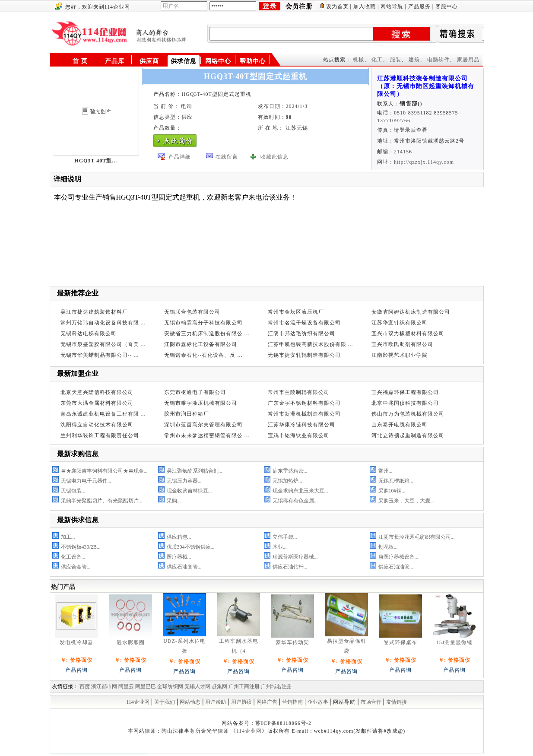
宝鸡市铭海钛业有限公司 (299, 435)
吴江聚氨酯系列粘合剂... (195, 471)
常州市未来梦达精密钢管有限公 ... (207, 435)
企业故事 (318, 702)
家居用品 (468, 60)
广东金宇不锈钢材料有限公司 (304, 403)
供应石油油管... (396, 567)
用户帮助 (216, 702)
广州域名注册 (276, 686)
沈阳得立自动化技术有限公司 (97, 425)
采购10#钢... (392, 491)
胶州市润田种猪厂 (187, 414)
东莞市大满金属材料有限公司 (97, 403)
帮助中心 (253, 61)
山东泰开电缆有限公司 (400, 425)
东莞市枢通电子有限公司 (195, 392)
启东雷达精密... (290, 471)
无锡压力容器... (184, 481)
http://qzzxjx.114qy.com (424, 162)
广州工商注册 (244, 686)
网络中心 (218, 61)
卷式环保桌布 (400, 642)
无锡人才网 (197, 686)
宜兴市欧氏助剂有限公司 (402, 344)
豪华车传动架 (292, 642)
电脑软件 (438, 60)
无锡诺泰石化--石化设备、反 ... (203, 355)
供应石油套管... (184, 567)
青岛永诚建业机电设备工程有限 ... (103, 414)
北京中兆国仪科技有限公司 (405, 403)
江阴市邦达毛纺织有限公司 (301, 334)
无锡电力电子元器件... (86, 481)
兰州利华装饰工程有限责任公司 (100, 435)
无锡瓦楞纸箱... (396, 481)
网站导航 (392, 6)
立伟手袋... (285, 537)
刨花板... (388, 547)
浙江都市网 (104, 686)
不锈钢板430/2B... (81, 547)
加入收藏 (365, 6)
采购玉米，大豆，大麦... (406, 501)
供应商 (149, 61)
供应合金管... (76, 567)
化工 (377, 60)
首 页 (80, 61)
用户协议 (241, 702)
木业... (280, 547)
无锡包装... (73, 491)
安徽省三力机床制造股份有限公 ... (207, 334)
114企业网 (138, 702)
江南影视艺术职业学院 (400, 355)
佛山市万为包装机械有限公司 (408, 414)
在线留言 (227, 157)
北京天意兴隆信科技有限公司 (97, 392)
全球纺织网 (170, 686)
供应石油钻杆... (290, 567)
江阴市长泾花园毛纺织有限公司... (417, 537)
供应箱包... (179, 537)
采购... (174, 501)
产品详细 (180, 157)
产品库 (115, 61)
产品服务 (419, 6)
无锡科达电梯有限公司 (89, 334)
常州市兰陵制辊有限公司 (299, 392)
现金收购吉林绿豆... (189, 491)
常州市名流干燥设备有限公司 (304, 323)
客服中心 (447, 6)
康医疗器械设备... (398, 557)
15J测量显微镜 (455, 642)
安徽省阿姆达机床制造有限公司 (411, 312)
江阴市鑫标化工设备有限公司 (201, 344)
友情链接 (397, 702)
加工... (68, 537)
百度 (85, 686)
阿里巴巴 (146, 686)
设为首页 (337, 6)
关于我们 (165, 702)
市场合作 (371, 702)
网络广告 (267, 702)
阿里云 (126, 686)
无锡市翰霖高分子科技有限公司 (203, 323)
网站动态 (190, 702)
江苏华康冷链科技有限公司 (301, 425)
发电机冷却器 (76, 642)
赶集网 (219, 686)
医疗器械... (179, 557)
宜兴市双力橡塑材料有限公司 (408, 334)
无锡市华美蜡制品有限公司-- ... (100, 355)
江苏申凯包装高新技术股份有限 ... (311, 344)
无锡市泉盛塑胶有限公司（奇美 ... (103, 344)
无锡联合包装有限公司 (192, 312)
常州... (385, 471)
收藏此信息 (274, 157)
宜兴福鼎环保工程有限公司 (405, 392)
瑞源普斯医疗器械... (295, 557)
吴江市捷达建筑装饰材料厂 (94, 312)
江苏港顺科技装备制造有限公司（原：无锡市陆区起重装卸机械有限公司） (426, 86)
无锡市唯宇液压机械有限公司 (201, 403)
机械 (359, 60)
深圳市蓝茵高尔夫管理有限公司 (203, 425)
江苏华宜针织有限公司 (400, 323)
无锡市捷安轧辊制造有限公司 (304, 355)
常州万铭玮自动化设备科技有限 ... (103, 323)
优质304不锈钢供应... (191, 547)
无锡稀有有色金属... (295, 501)
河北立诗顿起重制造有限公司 (408, 435)
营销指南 (292, 702)
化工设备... (73, 557)
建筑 (414, 60)
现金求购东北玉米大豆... (300, 491)
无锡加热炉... (287, 481)
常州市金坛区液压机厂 (296, 312)
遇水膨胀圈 (131, 642)
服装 (396, 60)
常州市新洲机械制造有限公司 (304, 414)
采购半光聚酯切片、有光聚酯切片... (102, 501)
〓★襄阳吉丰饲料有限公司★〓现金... (104, 471)
